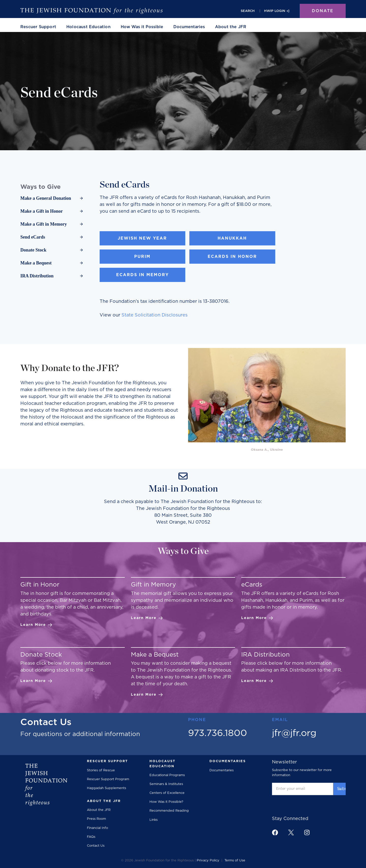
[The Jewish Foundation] (91, 11)
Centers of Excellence (167, 793)
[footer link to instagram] (307, 832)
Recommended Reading (169, 811)
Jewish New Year (142, 238)
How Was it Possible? (166, 802)
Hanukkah (232, 238)
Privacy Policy (208, 861)
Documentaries (189, 27)
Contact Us (96, 846)
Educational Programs (167, 775)
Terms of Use (235, 861)
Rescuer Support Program (108, 779)
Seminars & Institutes (166, 784)
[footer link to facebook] (275, 832)
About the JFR (99, 810)
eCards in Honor (232, 257)
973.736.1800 (218, 733)
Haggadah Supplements (106, 788)
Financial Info (97, 828)
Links (154, 820)
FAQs (91, 837)
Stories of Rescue (101, 770)
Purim (142, 257)
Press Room (96, 819)
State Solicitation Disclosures (155, 315)
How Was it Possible (142, 27)
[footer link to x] (291, 832)
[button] (38, 27)
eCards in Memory (142, 275)
